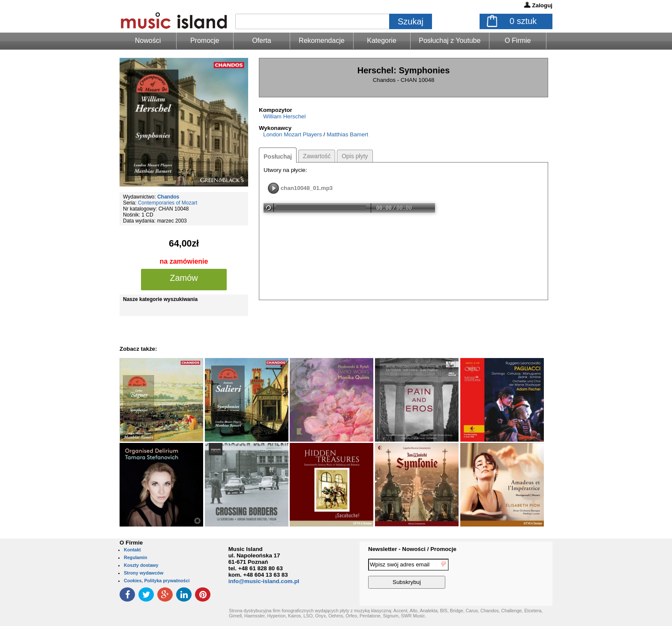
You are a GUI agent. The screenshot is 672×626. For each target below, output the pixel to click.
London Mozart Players (292, 134)
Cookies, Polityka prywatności (157, 581)
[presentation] (517, 575)
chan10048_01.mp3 (307, 188)
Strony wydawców (144, 573)
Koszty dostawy (141, 565)
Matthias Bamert (347, 134)
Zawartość (317, 156)
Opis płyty (355, 156)
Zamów (184, 278)
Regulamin (135, 557)
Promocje (205, 41)
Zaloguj (542, 5)
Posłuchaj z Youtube (450, 41)
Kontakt (132, 550)
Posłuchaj (278, 156)
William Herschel (284, 116)
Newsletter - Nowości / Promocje (412, 549)
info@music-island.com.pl (264, 581)
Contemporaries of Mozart (168, 203)
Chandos (168, 197)
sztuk (523, 21)
